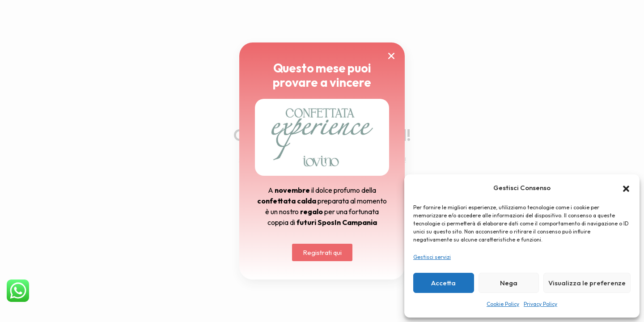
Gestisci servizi (432, 257)
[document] (322, 161)
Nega (509, 283)
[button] (626, 188)
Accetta (443, 283)
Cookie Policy (503, 304)
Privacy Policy (540, 304)
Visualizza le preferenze (587, 283)
